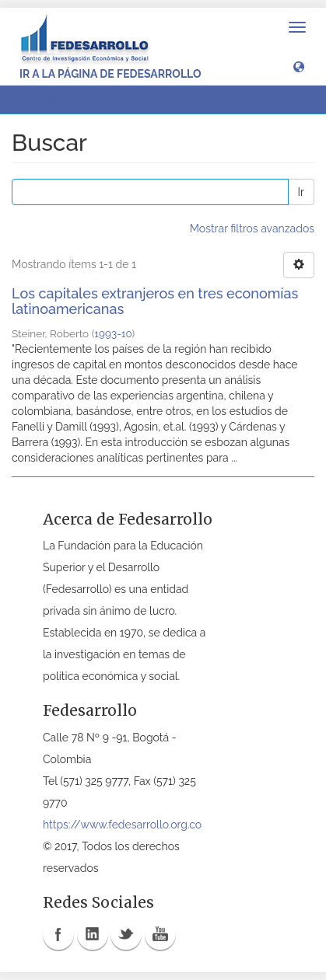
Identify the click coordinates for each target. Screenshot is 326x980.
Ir (301, 192)
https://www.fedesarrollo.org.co (122, 825)
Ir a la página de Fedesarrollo (110, 74)
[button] (299, 66)
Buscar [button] (46, 99)
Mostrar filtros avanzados (252, 228)
